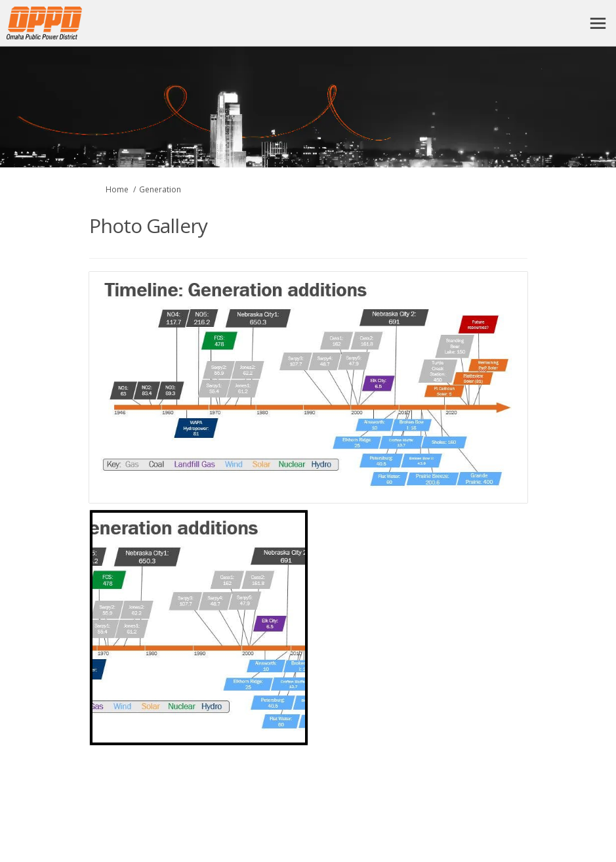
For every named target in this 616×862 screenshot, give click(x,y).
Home (117, 189)
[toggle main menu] (598, 23)
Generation (160, 189)
